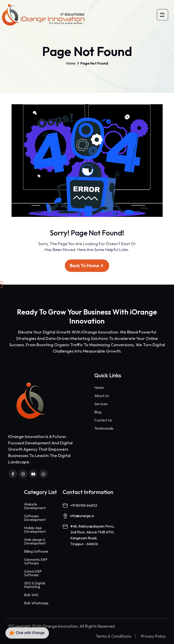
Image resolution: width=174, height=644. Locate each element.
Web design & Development (35, 541)
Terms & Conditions (113, 636)
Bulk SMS (31, 595)
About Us (102, 396)
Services (101, 404)
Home (71, 63)
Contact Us (103, 420)
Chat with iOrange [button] (27, 633)
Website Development (35, 506)
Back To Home (87, 267)
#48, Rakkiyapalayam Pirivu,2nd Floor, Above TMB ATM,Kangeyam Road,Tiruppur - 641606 (92, 535)
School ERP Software (33, 573)
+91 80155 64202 (84, 505)
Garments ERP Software (36, 561)
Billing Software (36, 551)
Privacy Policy (153, 636)
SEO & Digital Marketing (34, 585)
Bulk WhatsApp (36, 603)
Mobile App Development (35, 530)
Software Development (35, 518)
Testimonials (104, 428)
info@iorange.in (82, 516)
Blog (98, 412)
